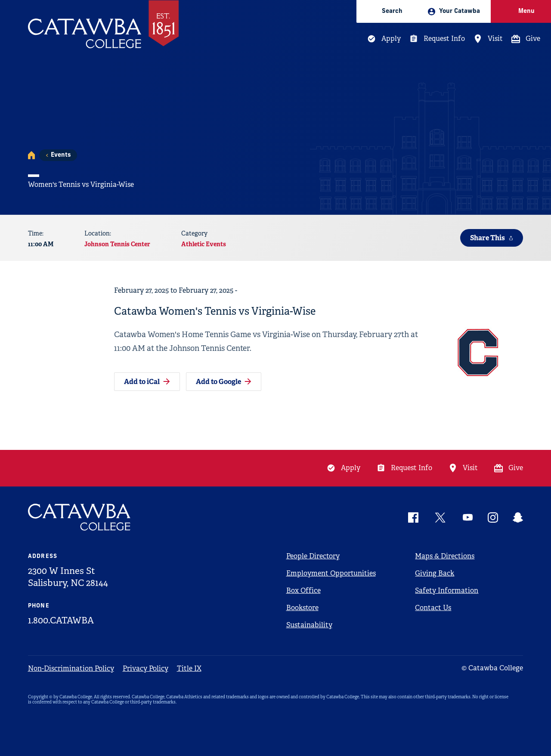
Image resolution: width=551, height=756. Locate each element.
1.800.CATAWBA (61, 620)
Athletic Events (204, 244)
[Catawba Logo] (80, 517)
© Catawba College (492, 668)
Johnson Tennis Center (117, 244)
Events (61, 155)
